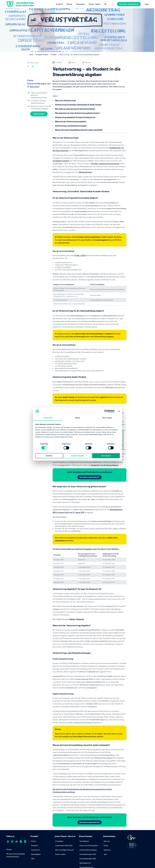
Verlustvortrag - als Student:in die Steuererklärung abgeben (80, 55)
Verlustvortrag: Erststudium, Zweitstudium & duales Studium (78, 105)
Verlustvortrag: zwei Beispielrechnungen (71, 126)
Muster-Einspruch (77, 619)
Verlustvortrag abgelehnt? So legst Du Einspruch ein (75, 117)
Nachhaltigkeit (36, 854)
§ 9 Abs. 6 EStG (80, 255)
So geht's (59, 4)
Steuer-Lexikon (95, 4)
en (105, 4)
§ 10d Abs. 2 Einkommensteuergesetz (105, 164)
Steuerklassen (84, 841)
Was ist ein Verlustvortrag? (65, 100)
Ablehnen (49, 456)
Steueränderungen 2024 (88, 854)
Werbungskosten (85, 172)
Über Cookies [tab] (107, 418)
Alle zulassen (106, 456)
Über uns (107, 841)
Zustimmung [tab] (48, 418)
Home (31, 55)
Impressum (107, 850)
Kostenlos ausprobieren (129, 4)
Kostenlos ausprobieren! (90, 477)
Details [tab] (77, 418)
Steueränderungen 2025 (88, 859)
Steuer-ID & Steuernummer (89, 845)
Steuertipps (80, 4)
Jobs (105, 854)
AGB (33, 859)
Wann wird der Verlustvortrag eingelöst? (71, 121)
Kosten (69, 4)
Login (147, 4)
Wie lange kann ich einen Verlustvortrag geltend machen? (77, 113)
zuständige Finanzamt (61, 161)
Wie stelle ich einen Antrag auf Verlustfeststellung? (75, 109)
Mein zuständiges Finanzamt (65, 850)
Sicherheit (35, 845)
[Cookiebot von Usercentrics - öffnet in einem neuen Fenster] (106, 411)
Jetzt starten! (39, 114)
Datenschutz (35, 850)
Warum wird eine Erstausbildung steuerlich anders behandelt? (79, 130)
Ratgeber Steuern (42, 55)
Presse (106, 845)
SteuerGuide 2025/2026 (64, 845)
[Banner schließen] (119, 411)
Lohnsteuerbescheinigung (88, 850)
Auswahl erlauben (77, 456)
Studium (54, 55)
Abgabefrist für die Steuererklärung (105, 465)
